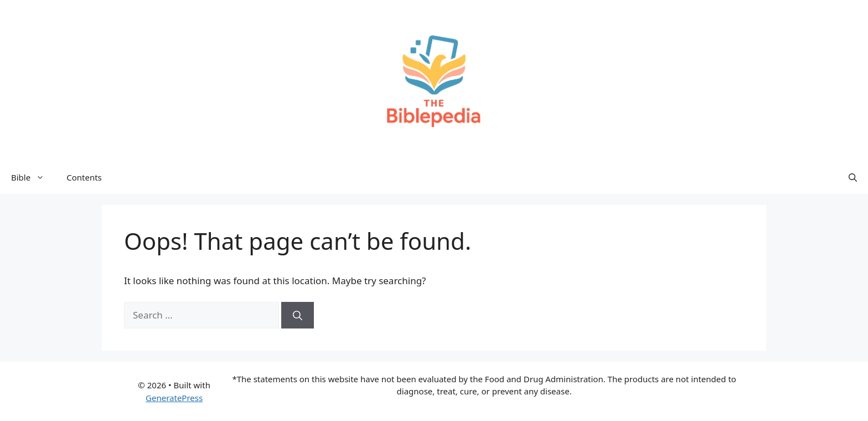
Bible (33, 177)
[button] (853, 177)
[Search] (298, 315)
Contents (84, 177)
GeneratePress (174, 398)
